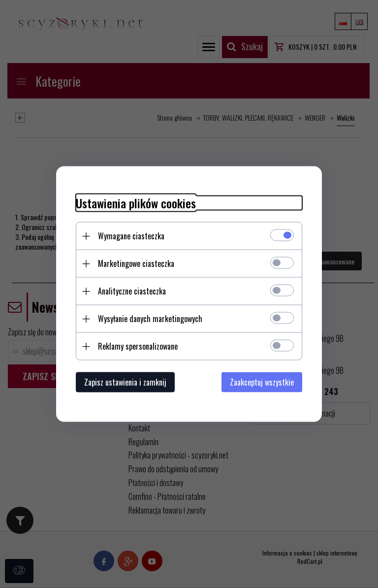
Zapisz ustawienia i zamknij (125, 382)
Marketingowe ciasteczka (136, 263)
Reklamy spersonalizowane (138, 346)
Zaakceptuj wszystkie (262, 382)
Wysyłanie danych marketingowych (150, 319)
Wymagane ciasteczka (131, 236)
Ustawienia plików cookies (136, 203)
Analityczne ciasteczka (132, 291)
